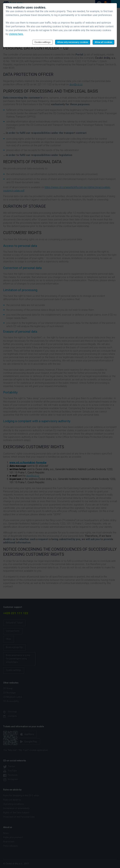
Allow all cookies (103, 42)
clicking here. (16, 34)
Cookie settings (43, 42)
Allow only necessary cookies (73, 42)
